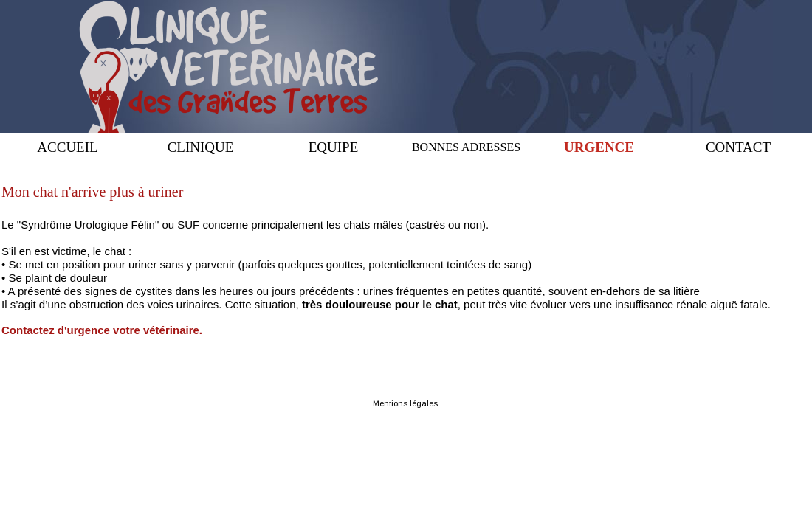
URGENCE (599, 147)
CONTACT (738, 147)
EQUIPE (334, 147)
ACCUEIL (67, 147)
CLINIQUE (201, 147)
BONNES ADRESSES (466, 147)
